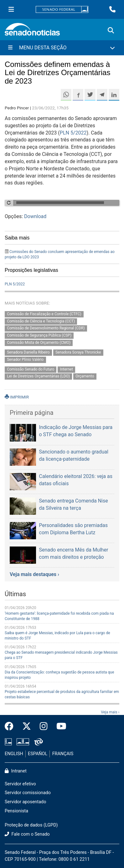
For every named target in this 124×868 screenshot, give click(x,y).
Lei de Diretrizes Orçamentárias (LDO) (38, 376)
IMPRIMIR (17, 397)
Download (35, 216)
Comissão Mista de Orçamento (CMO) (39, 343)
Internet (67, 369)
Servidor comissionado (28, 793)
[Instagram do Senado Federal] (44, 727)
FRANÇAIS (63, 754)
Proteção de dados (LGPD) (31, 825)
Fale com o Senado (27, 834)
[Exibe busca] (111, 30)
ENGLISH (14, 754)
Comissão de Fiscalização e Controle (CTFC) (44, 314)
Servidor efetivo (20, 784)
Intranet (16, 771)
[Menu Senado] (11, 9)
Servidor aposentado (25, 802)
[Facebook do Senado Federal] (11, 727)
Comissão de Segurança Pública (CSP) (39, 336)
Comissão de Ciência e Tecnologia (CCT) (41, 321)
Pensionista (16, 811)
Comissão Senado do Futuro (31, 369)
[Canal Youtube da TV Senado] (59, 727)
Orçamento (85, 376)
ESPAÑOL (38, 754)
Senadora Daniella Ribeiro (28, 352)
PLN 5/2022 (73, 133)
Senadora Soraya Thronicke (78, 352)
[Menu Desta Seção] (62, 48)
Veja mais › (110, 712)
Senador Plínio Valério (25, 360)
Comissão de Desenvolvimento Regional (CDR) (46, 328)
